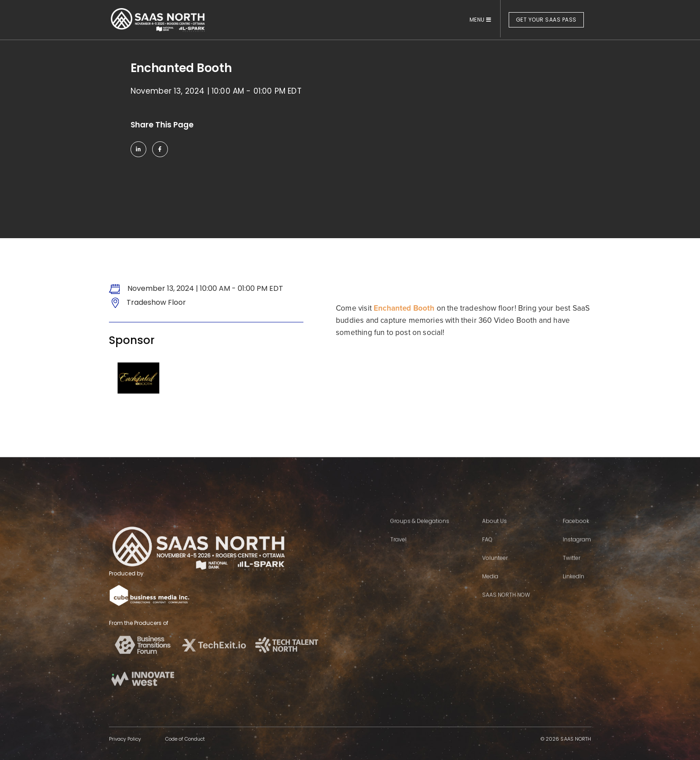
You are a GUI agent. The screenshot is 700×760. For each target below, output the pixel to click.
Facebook (576, 545)
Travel (398, 563)
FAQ (487, 563)
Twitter (571, 581)
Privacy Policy (125, 739)
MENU (481, 20)
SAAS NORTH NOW (506, 618)
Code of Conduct (185, 739)
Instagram (577, 563)
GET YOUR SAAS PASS (546, 20)
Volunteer (495, 581)
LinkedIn (574, 600)
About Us (495, 545)
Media (490, 600)
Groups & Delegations (420, 545)
